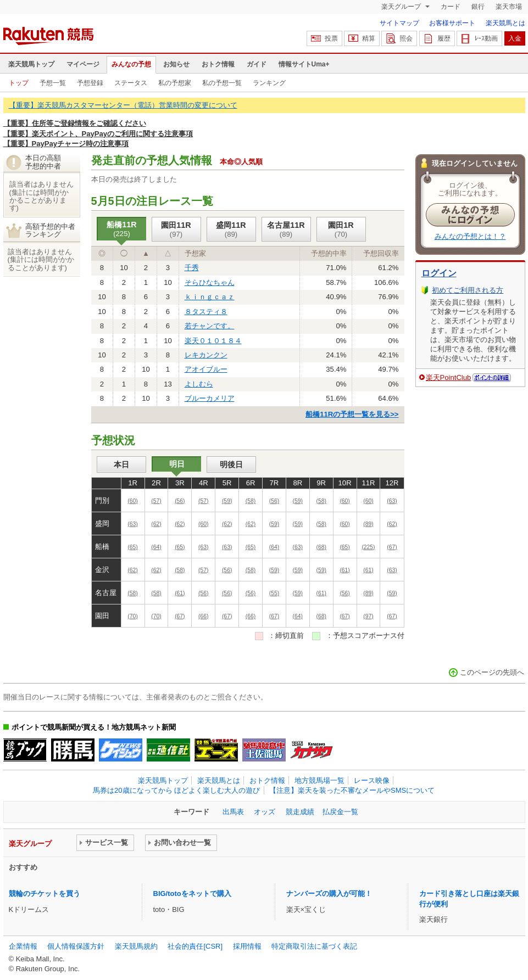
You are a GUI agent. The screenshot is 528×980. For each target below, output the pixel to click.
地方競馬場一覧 (319, 780)
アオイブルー (206, 369)
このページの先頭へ (492, 672)
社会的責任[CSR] (195, 946)
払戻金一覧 (340, 812)
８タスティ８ (206, 312)
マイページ (83, 64)
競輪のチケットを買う (45, 894)
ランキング (269, 83)
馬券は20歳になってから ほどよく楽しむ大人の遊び (176, 790)
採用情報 (247, 946)
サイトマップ (399, 23)
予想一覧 (53, 83)
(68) (321, 547)
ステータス (131, 83)
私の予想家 (175, 83)
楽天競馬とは (505, 23)
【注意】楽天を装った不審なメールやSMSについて (352, 790)
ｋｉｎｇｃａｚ (210, 297)
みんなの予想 (131, 64)
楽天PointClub (449, 377)
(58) (251, 501)
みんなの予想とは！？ (470, 236)
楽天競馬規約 (136, 946)
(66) (203, 616)
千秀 (192, 268)
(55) (274, 593)
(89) (368, 524)
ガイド (257, 64)
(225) (368, 547)
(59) (227, 501)
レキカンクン (206, 355)
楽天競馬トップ (31, 64)
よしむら (199, 384)
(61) (344, 570)
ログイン (439, 273)
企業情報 (23, 946)
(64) (156, 547)
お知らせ (176, 64)
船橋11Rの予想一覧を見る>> (352, 414)
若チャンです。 (210, 326)
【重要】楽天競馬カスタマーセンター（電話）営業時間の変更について (123, 105)
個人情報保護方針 (76, 946)
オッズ (265, 812)
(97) (368, 616)
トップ (19, 83)
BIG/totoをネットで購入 (192, 894)
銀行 (478, 7)
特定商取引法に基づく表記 (314, 946)
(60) (132, 501)
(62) (156, 524)
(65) (132, 547)
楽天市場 (509, 7)
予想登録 (90, 83)
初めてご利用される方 (468, 290)
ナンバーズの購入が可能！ (329, 894)
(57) (156, 501)
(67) (392, 547)
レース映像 (372, 780)
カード (451, 7)
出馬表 (233, 812)
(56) (180, 501)
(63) (392, 501)
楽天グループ (402, 7)
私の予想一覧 (222, 83)
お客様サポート (452, 23)
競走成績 (300, 812)
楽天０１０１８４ (213, 341)
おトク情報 (218, 64)
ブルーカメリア (210, 398)
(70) (132, 616)
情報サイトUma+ (304, 64)
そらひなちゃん (210, 282)
